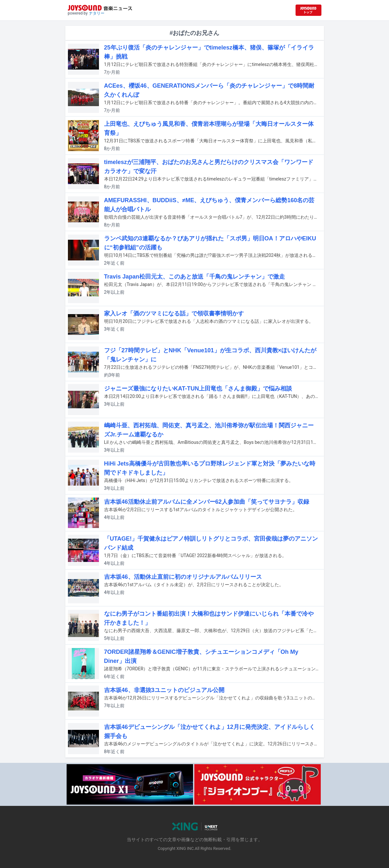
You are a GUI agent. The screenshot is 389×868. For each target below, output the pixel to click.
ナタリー (97, 13)
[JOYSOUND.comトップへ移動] (308, 10)
